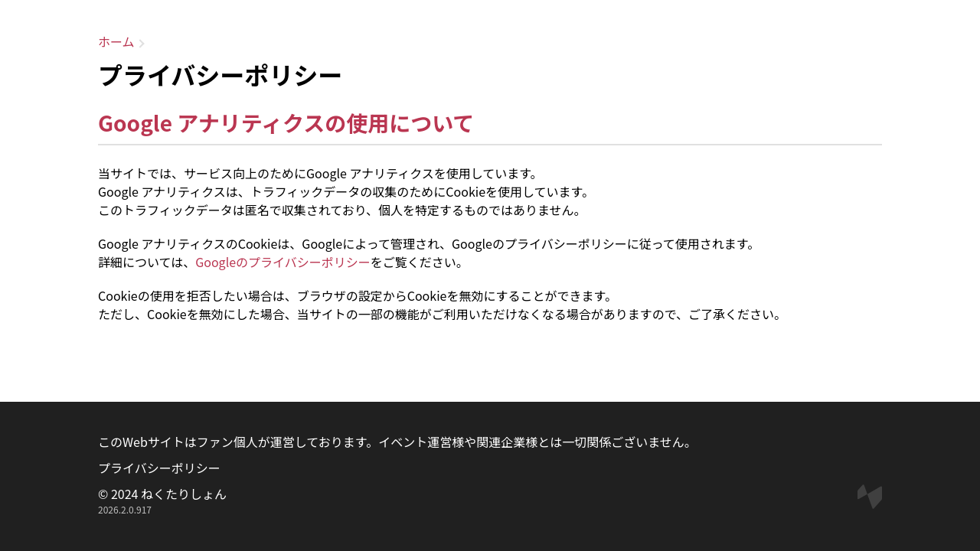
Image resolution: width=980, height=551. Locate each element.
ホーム (116, 41)
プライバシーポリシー (159, 468)
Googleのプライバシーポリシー (283, 262)
